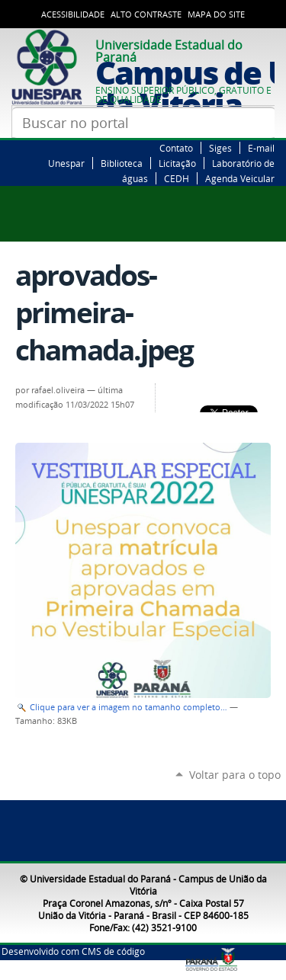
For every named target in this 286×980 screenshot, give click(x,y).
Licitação (177, 163)
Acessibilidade (73, 14)
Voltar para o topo (235, 775)
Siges (220, 148)
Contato (176, 148)
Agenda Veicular (240, 178)
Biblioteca (122, 163)
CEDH (177, 178)
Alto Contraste (146, 14)
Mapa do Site (216, 14)
